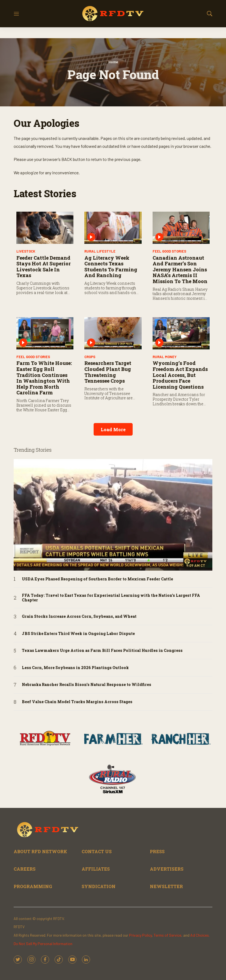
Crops (90, 357)
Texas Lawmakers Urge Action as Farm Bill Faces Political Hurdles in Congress (102, 651)
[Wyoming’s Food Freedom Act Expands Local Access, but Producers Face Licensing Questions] (181, 333)
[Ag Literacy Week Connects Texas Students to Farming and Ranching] (113, 228)
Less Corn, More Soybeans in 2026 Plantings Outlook (75, 668)
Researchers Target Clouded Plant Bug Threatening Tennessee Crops (108, 372)
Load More (113, 429)
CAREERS (25, 869)
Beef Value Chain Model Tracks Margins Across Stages (77, 702)
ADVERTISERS (167, 869)
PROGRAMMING (33, 886)
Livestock (26, 251)
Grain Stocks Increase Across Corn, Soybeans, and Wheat (79, 617)
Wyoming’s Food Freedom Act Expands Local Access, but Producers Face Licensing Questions (180, 375)
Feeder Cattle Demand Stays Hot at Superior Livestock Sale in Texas (44, 267)
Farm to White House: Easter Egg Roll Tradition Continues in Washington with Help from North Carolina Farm (44, 378)
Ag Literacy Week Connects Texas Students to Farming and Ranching (111, 267)
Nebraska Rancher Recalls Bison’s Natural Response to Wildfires (87, 685)
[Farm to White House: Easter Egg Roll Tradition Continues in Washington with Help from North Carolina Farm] (45, 333)
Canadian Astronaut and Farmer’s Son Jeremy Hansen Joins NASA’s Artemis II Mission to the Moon (180, 269)
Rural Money (165, 357)
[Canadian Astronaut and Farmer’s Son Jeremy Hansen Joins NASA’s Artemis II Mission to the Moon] (181, 228)
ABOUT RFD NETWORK (40, 851)
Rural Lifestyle (100, 251)
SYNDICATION (99, 886)
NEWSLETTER (166, 886)
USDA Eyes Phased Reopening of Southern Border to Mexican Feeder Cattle (97, 579)
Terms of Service (167, 935)
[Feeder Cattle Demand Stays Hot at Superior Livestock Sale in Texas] (45, 228)
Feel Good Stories (169, 251)
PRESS (157, 851)
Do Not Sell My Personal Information (43, 944)
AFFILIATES (96, 869)
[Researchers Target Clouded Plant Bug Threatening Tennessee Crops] (113, 333)
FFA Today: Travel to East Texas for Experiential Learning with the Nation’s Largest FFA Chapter (111, 598)
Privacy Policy (140, 935)
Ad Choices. (200, 935)
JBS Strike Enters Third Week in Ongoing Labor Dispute (78, 634)
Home (113, 62)
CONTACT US (97, 851)
